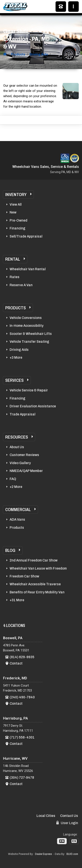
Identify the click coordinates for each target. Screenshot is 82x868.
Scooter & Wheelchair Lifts (31, 334)
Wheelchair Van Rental (28, 269)
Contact (16, 663)
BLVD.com (72, 854)
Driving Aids (19, 350)
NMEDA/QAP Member (26, 471)
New (13, 212)
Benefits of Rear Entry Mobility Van (37, 592)
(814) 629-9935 (22, 657)
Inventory (16, 195)
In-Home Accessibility (27, 326)
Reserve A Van (21, 285)
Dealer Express (44, 854)
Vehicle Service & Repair (29, 390)
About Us (17, 447)
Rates (15, 277)
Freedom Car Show (24, 576)
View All (16, 204)
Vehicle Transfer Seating (29, 342)
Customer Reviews (24, 455)
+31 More (17, 600)
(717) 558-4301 (22, 737)
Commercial (18, 510)
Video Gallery (20, 463)
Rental (13, 259)
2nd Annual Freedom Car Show (34, 560)
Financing (17, 228)
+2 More (16, 487)
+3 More (16, 357)
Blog (10, 550)
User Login (67, 823)
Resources (17, 437)
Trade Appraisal (23, 414)
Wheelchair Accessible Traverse (35, 584)
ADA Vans (17, 519)
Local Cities (46, 816)
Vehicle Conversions (26, 318)
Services (14, 380)
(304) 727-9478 (22, 778)
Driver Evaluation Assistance (33, 406)
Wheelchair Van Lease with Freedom (38, 568)
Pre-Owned (18, 220)
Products (16, 308)
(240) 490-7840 (22, 697)
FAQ (13, 479)
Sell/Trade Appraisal (26, 236)
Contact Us (69, 816)
